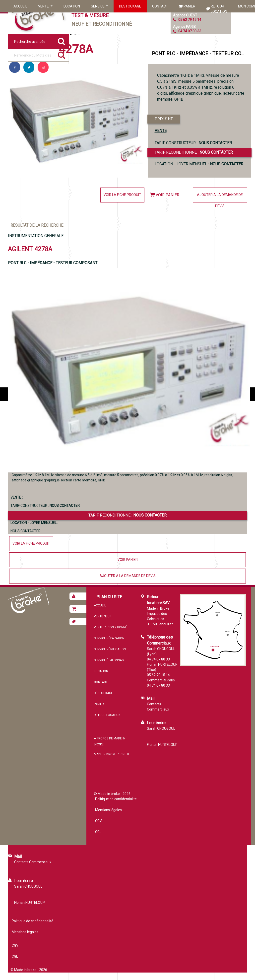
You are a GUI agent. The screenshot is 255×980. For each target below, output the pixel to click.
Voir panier (167, 195)
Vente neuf (102, 616)
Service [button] (98, 6)
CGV (98, 821)
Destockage (130, 6)
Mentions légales (108, 810)
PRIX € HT (164, 119)
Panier (189, 6)
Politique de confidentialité (116, 799)
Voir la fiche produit (122, 195)
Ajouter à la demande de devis (220, 198)
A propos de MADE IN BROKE (110, 741)
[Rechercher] (62, 55)
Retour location (219, 9)
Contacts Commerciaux (158, 707)
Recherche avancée (30, 42)
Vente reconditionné (110, 627)
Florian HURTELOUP (162, 745)
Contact (160, 6)
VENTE (161, 131)
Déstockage (103, 693)
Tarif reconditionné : (194, 152)
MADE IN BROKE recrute (112, 754)
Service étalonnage (110, 660)
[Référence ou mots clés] (31, 55)
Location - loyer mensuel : (199, 164)
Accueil (20, 6)
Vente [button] (44, 6)
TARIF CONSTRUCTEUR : (193, 143)
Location (72, 6)
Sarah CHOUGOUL (161, 728)
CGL (98, 832)
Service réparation (109, 638)
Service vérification (110, 649)
